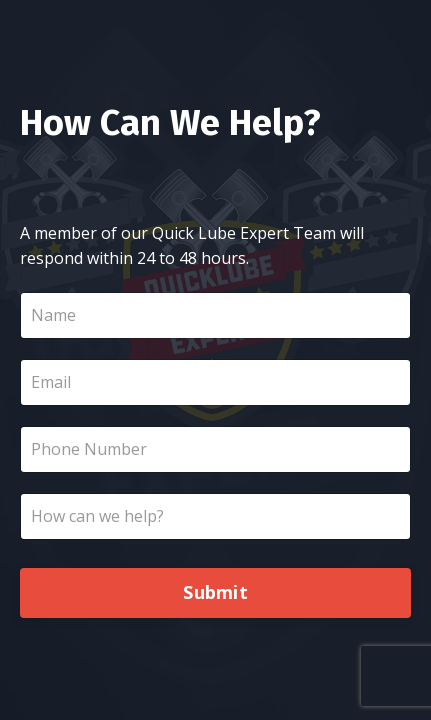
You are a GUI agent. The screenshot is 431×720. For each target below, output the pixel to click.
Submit (215, 592)
